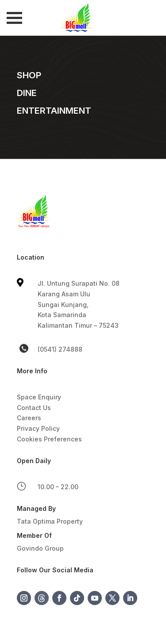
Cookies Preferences (49, 439)
